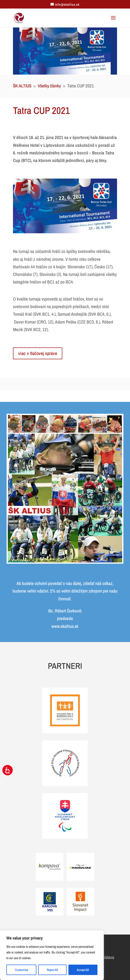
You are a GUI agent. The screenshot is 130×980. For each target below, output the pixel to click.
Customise (21, 970)
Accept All (83, 970)
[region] (52, 955)
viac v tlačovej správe (38, 353)
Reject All (52, 970)
